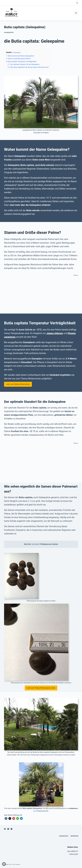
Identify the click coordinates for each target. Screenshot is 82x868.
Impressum (74, 836)
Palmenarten (9, 33)
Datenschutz (63, 836)
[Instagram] (11, 829)
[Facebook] (5, 829)
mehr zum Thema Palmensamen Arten (41, 688)
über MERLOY (73, 851)
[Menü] (76, 13)
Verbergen (16, 53)
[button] (6, 818)
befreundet (74, 854)
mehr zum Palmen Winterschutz (18, 384)
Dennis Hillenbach (17, 864)
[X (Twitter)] (8, 829)
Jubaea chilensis (55, 333)
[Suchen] (77, 3)
